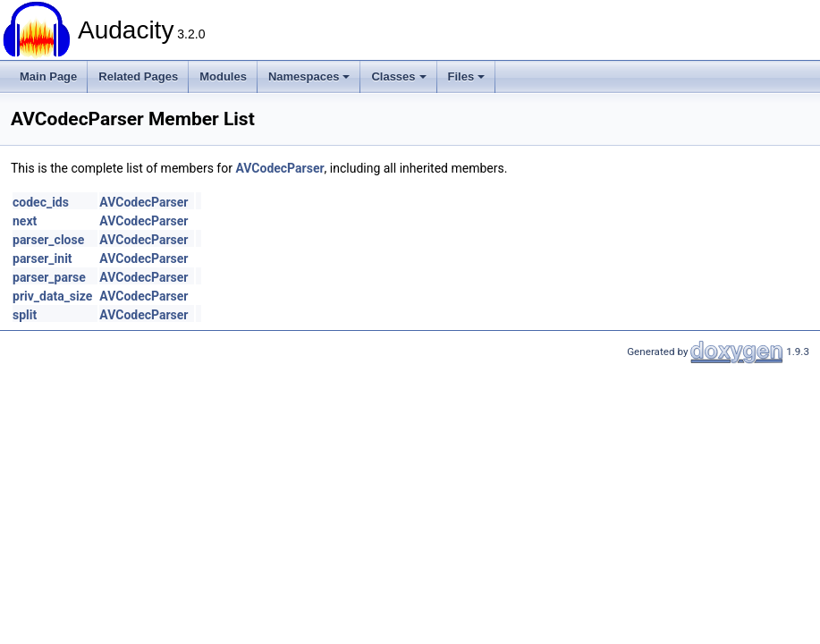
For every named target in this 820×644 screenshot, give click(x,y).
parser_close (48, 240)
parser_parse (49, 277)
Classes (398, 76)
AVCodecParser (279, 168)
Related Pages (138, 76)
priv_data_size (52, 296)
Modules (223, 76)
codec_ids (41, 202)
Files (467, 76)
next (25, 221)
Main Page (48, 76)
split (25, 315)
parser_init (42, 258)
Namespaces (309, 76)
